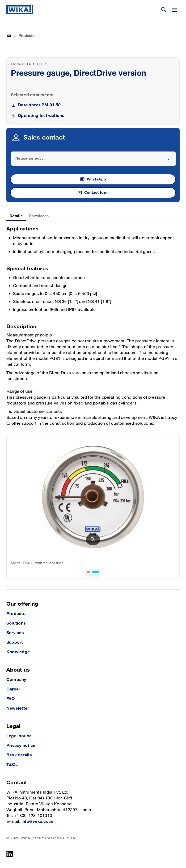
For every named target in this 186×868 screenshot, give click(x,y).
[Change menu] (175, 10)
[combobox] (93, 159)
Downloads (39, 216)
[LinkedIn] (10, 854)
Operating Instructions (41, 116)
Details (16, 216)
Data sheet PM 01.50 (39, 105)
